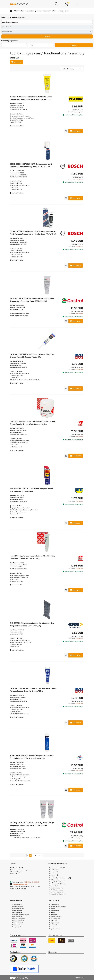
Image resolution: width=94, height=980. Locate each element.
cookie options (55, 872)
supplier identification (58, 882)
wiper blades (55, 923)
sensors (53, 927)
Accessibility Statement (58, 894)
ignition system (56, 929)
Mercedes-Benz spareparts (21, 915)
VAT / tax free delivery (58, 880)
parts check (54, 886)
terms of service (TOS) (58, 868)
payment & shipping (57, 892)
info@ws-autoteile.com (20, 884)
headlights (54, 925)
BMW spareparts (18, 906)
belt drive (54, 921)
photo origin (55, 870)
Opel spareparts (17, 917)
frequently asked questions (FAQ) (61, 878)
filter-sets (54, 915)
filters (53, 913)
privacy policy (55, 876)
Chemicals (19, 11)
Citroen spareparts (18, 909)
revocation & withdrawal (59, 884)
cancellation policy (57, 888)
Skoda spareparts (18, 923)
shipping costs (79, 112)
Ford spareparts (17, 913)
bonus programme (57, 874)
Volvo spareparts (18, 925)
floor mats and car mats (59, 906)
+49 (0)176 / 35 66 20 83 (31, 882)
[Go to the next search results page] (41, 855)
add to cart (76, 131)
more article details (17, 126)
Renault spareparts (18, 921)
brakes (53, 909)
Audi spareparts (17, 904)
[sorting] (72, 69)
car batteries (55, 904)
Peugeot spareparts (19, 919)
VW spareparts (17, 927)
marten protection (57, 917)
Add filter (16, 62)
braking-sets (55, 911)
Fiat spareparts (17, 911)
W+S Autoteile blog (57, 890)
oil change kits (55, 919)
